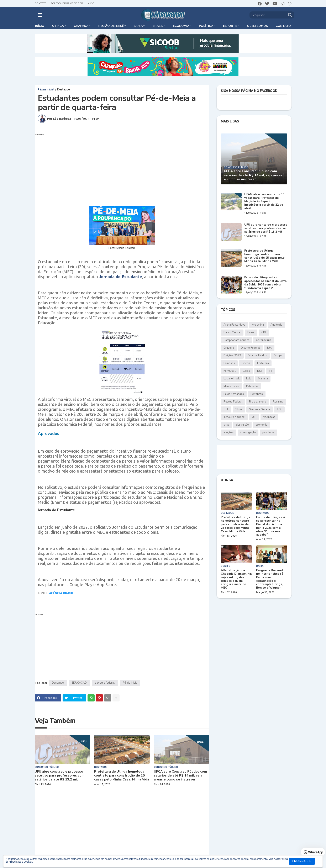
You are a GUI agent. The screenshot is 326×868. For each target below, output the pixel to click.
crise (226, 425)
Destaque (64, 89)
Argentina (258, 325)
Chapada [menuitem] (81, 26)
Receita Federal (233, 402)
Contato (41, 4)
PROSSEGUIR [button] (302, 861)
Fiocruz (246, 363)
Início (91, 4)
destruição (242, 425)
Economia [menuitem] (181, 26)
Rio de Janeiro (258, 402)
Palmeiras (252, 386)
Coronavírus (264, 340)
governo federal (105, 683)
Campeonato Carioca (236, 340)
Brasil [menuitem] (158, 26)
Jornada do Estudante (120, 277)
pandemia (268, 432)
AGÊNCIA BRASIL (61, 593)
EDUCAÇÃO (79, 683)
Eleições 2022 (232, 356)
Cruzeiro (229, 348)
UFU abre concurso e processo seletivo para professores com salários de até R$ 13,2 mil (60, 776)
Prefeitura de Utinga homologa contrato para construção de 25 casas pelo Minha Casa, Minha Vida (122, 776)
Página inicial (46, 89)
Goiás (246, 371)
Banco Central (232, 332)
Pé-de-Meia (130, 683)
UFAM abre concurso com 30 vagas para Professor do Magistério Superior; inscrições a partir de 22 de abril (264, 201)
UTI (254, 417)
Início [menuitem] (40, 26)
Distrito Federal (250, 348)
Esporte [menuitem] (230, 26)
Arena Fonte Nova (234, 325)
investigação (248, 432)
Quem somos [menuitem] (257, 26)
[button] (40, 15)
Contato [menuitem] (283, 26)
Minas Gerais (232, 386)
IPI (270, 371)
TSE (279, 409)
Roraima (278, 402)
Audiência (276, 325)
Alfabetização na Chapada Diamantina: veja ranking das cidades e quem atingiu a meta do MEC (236, 579)
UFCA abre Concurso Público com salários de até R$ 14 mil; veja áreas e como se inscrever (180, 776)
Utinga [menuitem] (58, 26)
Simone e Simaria (260, 409)
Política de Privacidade (67, 4)
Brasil (251, 332)
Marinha (263, 379)
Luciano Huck (232, 379)
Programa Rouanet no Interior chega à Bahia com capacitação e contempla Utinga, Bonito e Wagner (270, 579)
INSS (259, 371)
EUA (269, 348)
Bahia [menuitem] (138, 26)
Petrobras (257, 394)
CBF (264, 332)
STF (226, 409)
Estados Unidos (257, 356)
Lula (249, 379)
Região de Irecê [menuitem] (111, 26)
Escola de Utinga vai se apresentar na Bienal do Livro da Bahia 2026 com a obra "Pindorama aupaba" (265, 283)
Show (239, 409)
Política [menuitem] (206, 26)
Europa (278, 356)
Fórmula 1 (230, 371)
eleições (229, 432)
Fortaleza (263, 363)
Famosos (229, 363)
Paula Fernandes (234, 394)
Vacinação (269, 417)
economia (261, 425)
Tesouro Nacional (234, 417)
